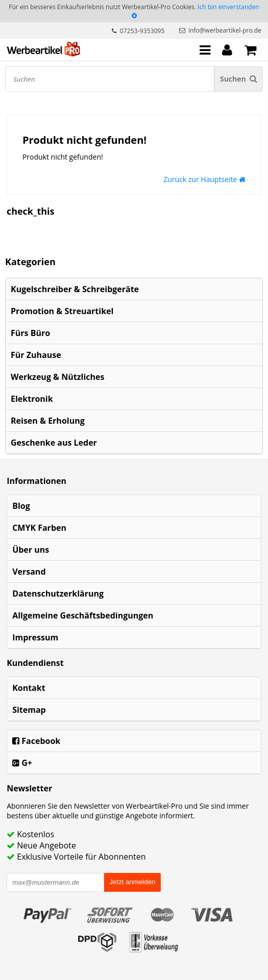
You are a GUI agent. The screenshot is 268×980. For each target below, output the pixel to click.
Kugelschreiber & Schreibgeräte (75, 289)
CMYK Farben (39, 528)
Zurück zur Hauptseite (204, 179)
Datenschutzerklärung (58, 594)
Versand (29, 572)
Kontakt (29, 688)
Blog (21, 506)
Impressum (35, 637)
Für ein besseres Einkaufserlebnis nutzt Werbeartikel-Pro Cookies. (102, 7)
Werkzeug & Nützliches (57, 377)
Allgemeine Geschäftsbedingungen (83, 615)
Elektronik (32, 399)
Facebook (36, 741)
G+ (22, 763)
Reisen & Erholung (48, 421)
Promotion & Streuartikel (62, 311)
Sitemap (29, 710)
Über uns (31, 550)
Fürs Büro (30, 333)
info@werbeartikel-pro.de (225, 30)
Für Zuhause (36, 355)
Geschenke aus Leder (54, 443)
